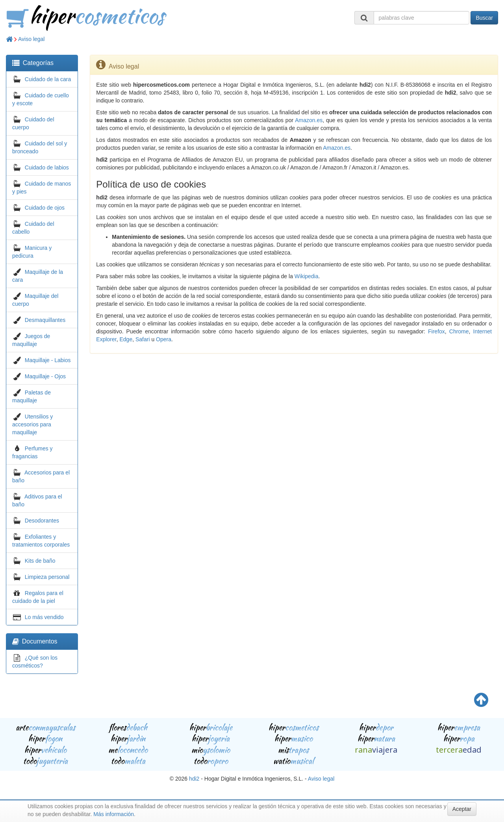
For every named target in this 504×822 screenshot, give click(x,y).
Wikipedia (307, 276)
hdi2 (194, 779)
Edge (126, 339)
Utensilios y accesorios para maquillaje (32, 424)
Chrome (459, 331)
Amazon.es (309, 120)
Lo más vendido (44, 617)
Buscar (484, 18)
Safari (143, 339)
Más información (114, 814)
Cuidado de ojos (45, 208)
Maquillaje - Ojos (45, 376)
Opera (164, 339)
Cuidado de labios (47, 167)
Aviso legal (31, 39)
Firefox (436, 331)
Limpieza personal (47, 577)
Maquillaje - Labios (48, 360)
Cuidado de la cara (48, 79)
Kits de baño (40, 561)
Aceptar (462, 809)
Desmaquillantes (45, 320)
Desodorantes (42, 521)
